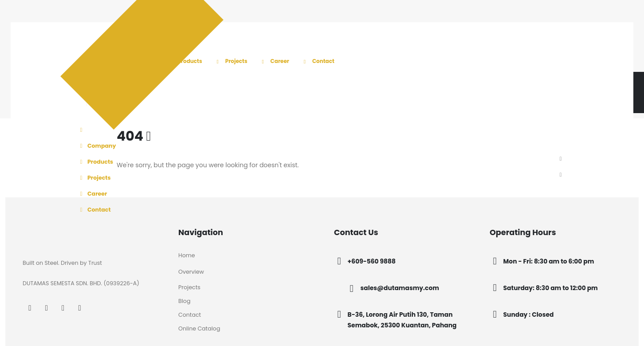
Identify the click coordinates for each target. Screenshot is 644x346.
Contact (318, 61)
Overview (191, 272)
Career (274, 61)
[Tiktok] (80, 308)
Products (184, 61)
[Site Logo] (114, 72)
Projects (231, 61)
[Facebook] (30, 308)
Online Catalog (199, 328)
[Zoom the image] (50, 232)
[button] (561, 159)
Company (97, 146)
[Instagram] (46, 308)
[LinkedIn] (63, 308)
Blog (184, 301)
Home (187, 255)
